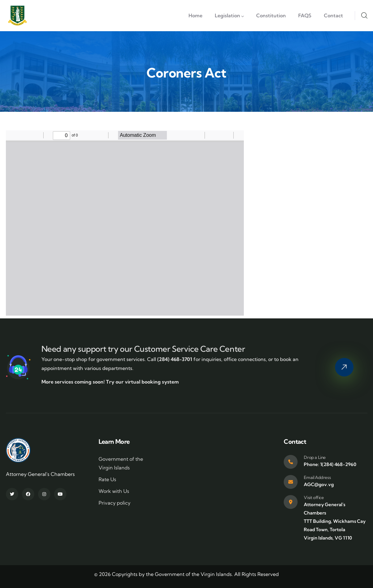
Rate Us (107, 479)
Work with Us (114, 491)
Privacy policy (114, 503)
